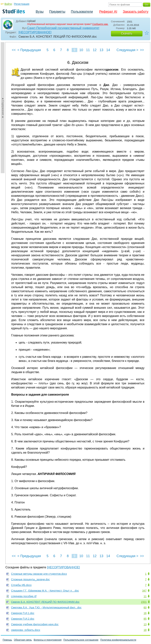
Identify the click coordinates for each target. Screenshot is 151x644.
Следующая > (127, 50)
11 (88, 50)
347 (144, 591)
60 (145, 607)
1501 (144, 602)
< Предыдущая (29, 50)
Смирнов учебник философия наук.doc (35, 624)
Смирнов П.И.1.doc (23, 613)
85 (145, 619)
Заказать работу (136, 12)
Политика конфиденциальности (118, 640)
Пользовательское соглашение (81, 640)
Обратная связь (23, 640)
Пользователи (82, 12)
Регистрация (22, 4)
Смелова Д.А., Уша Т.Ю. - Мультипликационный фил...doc (46, 607)
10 (81, 50)
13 (101, 50)
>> (142, 50)
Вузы (40, 12)
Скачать (127, 33)
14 (108, 50)
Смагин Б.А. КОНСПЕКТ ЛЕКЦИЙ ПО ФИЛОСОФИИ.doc (45, 602)
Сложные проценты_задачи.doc (30, 579)
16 (145, 613)
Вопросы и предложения (48, 640)
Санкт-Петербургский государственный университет (63, 28)
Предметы (57, 12)
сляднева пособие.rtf (24, 596)
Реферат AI (108, 12)
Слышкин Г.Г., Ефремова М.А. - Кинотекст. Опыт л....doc (45, 591)
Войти (8, 4)
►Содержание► (3, 108)
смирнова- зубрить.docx (26, 630)
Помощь (7, 640)
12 (95, 50)
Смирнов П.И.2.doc (23, 619)
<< (14, 50)
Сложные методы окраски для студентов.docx (39, 574)
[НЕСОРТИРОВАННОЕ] (35, 32)
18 (145, 630)
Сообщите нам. (100, 24)
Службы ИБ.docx (21, 585)
